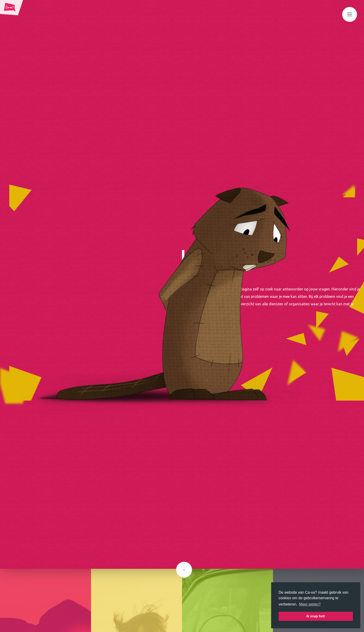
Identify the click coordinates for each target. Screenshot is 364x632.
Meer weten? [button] (310, 604)
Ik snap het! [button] (316, 616)
